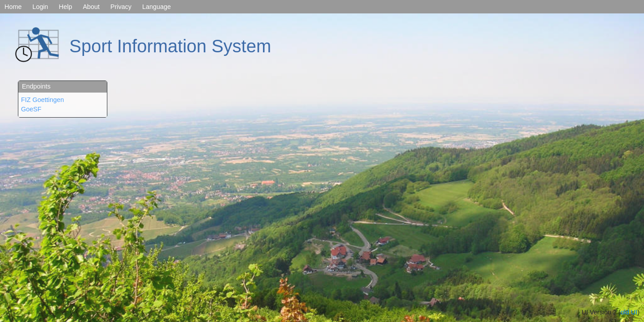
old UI (629, 312)
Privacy (121, 7)
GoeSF (31, 109)
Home (13, 7)
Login (40, 7)
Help (66, 7)
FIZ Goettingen (42, 100)
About (91, 7)
